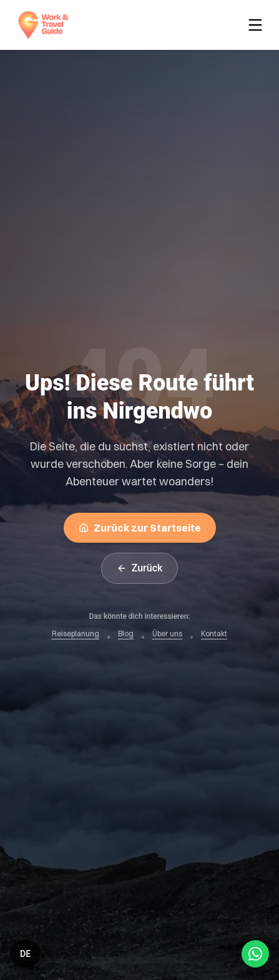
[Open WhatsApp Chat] (255, 954)
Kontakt (214, 633)
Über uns (167, 633)
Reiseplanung (76, 633)
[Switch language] (25, 954)
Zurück (140, 568)
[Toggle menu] (258, 25)
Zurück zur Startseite (140, 528)
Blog (126, 633)
